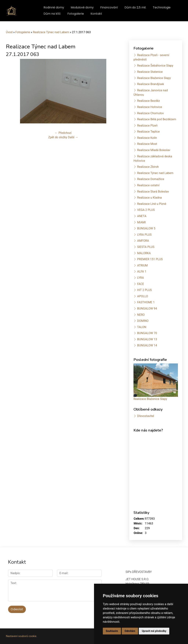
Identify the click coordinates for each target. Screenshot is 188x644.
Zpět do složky (58, 137)
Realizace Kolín (147, 138)
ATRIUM (142, 265)
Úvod (9, 32)
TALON (142, 327)
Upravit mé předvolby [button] (154, 631)
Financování (109, 7)
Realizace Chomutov (150, 113)
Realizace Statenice (150, 72)
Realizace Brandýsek (151, 84)
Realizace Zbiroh (148, 167)
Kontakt (96, 14)
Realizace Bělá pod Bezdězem (157, 119)
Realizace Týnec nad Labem (51, 32)
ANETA (142, 216)
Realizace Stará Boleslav (153, 192)
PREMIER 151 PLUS (150, 259)
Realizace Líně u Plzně (152, 204)
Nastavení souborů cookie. (21, 636)
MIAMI (141, 222)
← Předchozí (63, 133)
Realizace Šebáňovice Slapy (155, 66)
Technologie (162, 7)
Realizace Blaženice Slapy (154, 78)
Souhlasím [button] (112, 631)
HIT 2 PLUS (144, 290)
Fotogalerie (76, 14)
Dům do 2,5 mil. (135, 7)
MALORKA (144, 253)
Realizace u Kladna (149, 198)
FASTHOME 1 (146, 302)
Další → (73, 137)
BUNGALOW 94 (147, 309)
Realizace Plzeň (147, 126)
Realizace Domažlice (151, 179)
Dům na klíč (52, 14)
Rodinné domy (54, 7)
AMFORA (143, 241)
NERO (141, 315)
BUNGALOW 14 (147, 345)
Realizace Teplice (148, 132)
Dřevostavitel (146, 416)
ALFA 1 (142, 271)
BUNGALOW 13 (147, 339)
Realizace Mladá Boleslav (154, 150)
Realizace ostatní (148, 185)
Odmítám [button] (130, 631)
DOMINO (143, 321)
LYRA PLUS (144, 235)
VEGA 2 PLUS (146, 210)
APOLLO (143, 296)
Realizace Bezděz (149, 101)
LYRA (141, 278)
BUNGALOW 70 (147, 333)
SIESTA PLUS (146, 247)
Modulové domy (82, 7)
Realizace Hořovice (150, 107)
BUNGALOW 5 (146, 228)
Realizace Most (147, 144)
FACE (141, 284)
